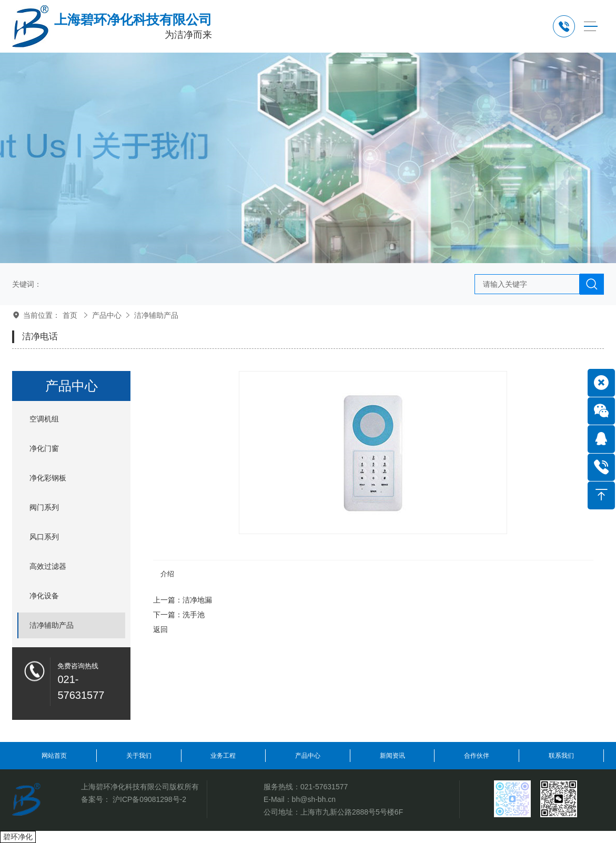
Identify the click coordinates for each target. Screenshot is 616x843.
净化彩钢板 (48, 478)
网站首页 (54, 756)
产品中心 (107, 315)
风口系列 (44, 537)
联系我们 (561, 756)
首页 (70, 315)
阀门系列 (44, 507)
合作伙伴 (477, 756)
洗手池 (194, 615)
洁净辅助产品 (156, 315)
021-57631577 (324, 787)
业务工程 (223, 756)
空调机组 (44, 419)
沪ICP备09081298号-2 (149, 799)
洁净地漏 (197, 600)
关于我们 (139, 756)
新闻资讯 (392, 756)
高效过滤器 (48, 566)
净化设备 (44, 596)
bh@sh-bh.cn (314, 799)
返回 (160, 629)
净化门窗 (44, 448)
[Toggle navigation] (590, 27)
